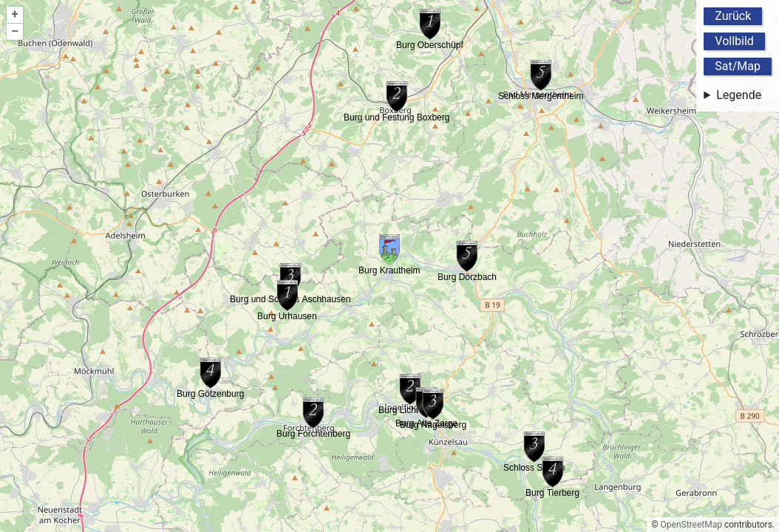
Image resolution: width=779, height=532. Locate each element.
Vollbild (734, 41)
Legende (739, 95)
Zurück (733, 16)
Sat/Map (738, 66)
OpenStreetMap (691, 525)
